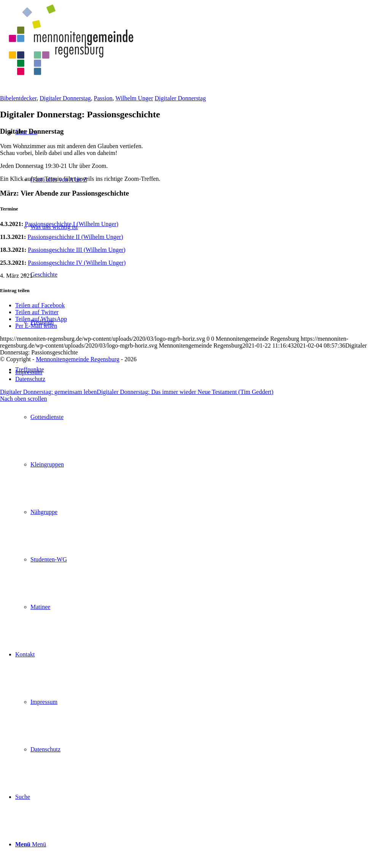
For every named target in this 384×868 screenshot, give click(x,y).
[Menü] (31, 844)
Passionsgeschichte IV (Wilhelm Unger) (77, 263)
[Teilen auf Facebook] (40, 305)
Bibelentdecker (18, 98)
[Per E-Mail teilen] (36, 326)
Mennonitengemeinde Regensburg (78, 359)
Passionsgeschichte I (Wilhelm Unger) (71, 224)
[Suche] (23, 797)
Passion (103, 98)
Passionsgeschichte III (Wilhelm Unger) (77, 250)
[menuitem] (200, 488)
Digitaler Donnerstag (65, 98)
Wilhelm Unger (134, 98)
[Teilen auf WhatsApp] (41, 319)
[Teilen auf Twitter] (37, 312)
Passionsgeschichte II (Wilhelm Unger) (75, 237)
